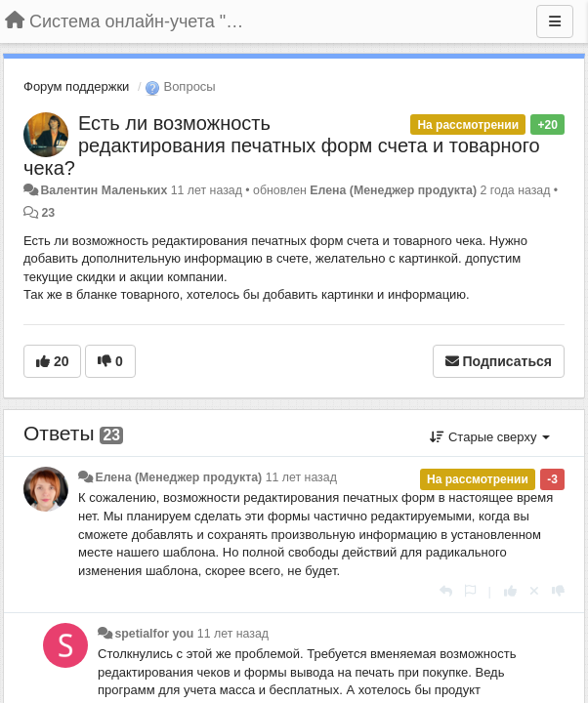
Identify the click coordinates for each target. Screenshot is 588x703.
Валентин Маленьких (104, 190)
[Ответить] (446, 591)
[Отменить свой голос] (534, 591)
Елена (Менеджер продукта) (393, 190)
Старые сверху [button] (490, 437)
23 (48, 213)
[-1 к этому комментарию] (558, 591)
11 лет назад (301, 477)
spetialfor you (154, 634)
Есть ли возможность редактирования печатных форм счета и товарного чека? (282, 145)
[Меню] (555, 21)
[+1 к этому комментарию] (510, 591)
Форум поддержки (76, 86)
